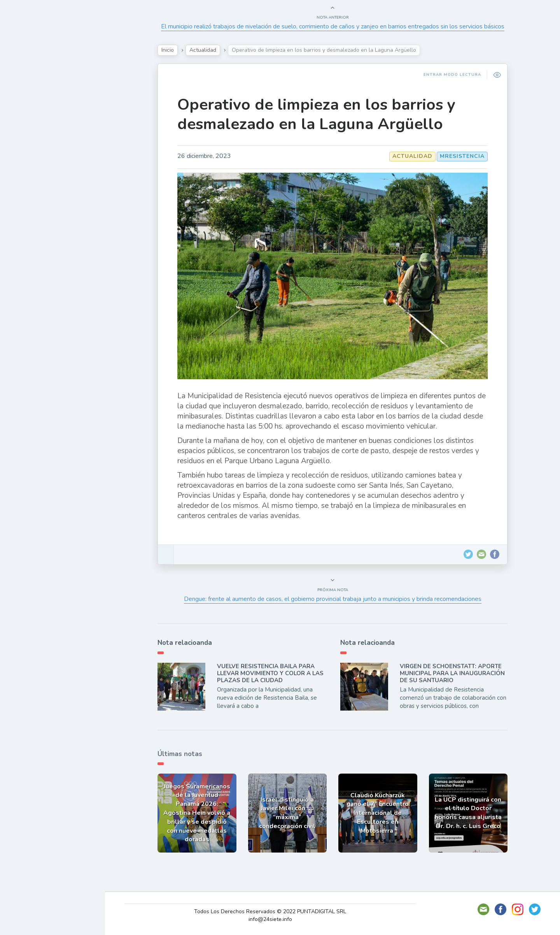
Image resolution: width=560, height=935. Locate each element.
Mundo (27, 171)
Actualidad (33, 98)
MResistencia (462, 156)
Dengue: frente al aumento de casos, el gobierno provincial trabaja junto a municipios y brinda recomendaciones (333, 599)
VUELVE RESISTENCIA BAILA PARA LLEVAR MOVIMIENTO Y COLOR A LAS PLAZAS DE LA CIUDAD (270, 673)
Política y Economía (47, 135)
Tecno (25, 153)
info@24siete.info (270, 919)
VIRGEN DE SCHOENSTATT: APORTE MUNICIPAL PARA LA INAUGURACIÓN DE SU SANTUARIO (452, 673)
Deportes (31, 189)
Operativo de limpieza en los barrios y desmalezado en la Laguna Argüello (316, 114)
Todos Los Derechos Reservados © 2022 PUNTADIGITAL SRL (270, 911)
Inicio (168, 50)
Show (25, 116)
